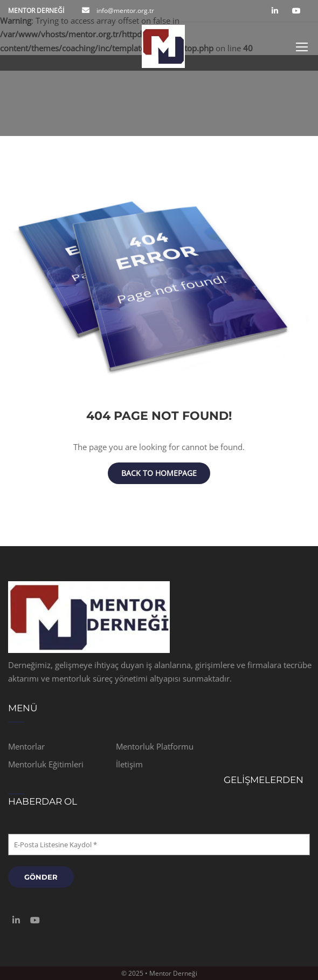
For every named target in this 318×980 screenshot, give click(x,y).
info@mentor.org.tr (125, 11)
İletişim (129, 764)
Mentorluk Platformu (155, 746)
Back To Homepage (159, 473)
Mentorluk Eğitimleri (46, 764)
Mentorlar (26, 746)
